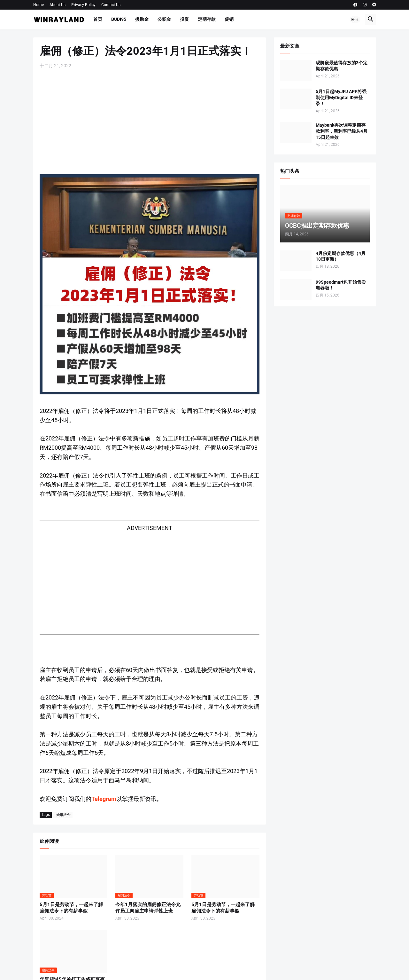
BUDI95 (119, 19)
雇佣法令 (63, 815)
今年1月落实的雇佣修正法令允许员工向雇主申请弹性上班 (148, 908)
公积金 (164, 19)
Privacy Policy (83, 5)
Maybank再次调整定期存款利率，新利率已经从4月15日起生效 (342, 131)
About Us (58, 5)
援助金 (142, 19)
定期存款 (207, 19)
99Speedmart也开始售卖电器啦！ (341, 285)
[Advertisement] (150, 122)
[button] (355, 20)
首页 (98, 19)
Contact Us (111, 5)
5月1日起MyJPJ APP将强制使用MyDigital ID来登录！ (341, 98)
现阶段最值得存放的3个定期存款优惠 (342, 66)
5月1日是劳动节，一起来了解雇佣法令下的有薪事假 (71, 908)
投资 (184, 19)
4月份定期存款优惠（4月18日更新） (341, 256)
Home (39, 5)
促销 (229, 19)
